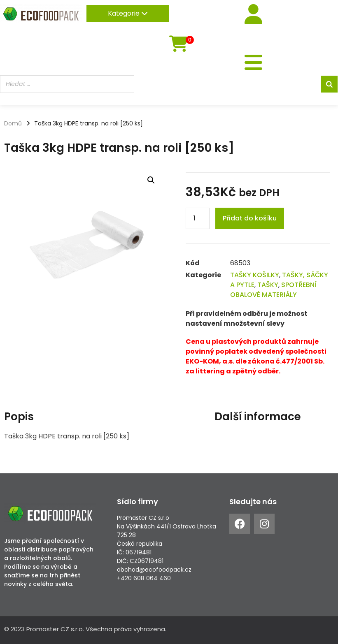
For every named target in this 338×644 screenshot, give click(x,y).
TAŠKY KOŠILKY (255, 275)
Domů (13, 123)
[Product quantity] (198, 218)
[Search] (329, 85)
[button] (151, 180)
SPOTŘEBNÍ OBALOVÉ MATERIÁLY (273, 290)
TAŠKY (268, 285)
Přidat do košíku (250, 218)
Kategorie (128, 13)
